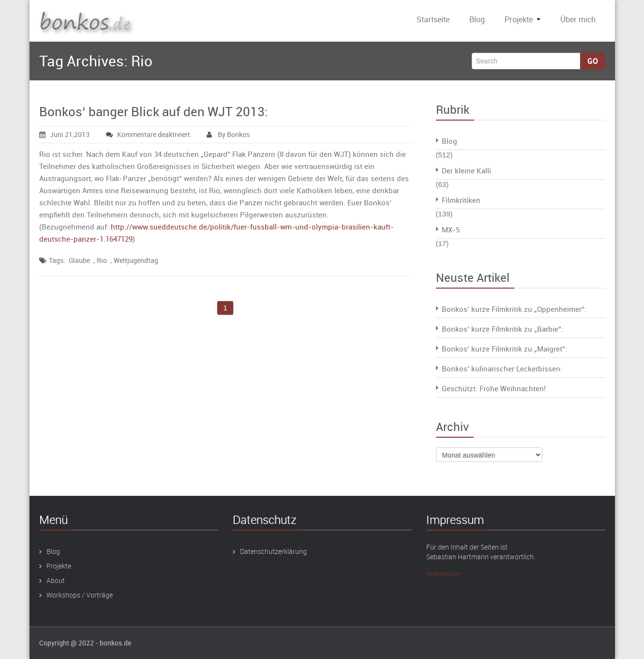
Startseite (433, 19)
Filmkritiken (461, 200)
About (56, 580)
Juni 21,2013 (64, 134)
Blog (477, 19)
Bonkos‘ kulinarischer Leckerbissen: (502, 368)
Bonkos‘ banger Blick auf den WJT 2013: (154, 112)
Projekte (523, 19)
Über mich (578, 19)
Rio (102, 260)
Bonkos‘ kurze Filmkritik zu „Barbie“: (502, 329)
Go (593, 61)
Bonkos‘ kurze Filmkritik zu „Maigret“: (504, 349)
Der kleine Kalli (466, 170)
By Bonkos (228, 134)
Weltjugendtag (136, 260)
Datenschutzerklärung (273, 551)
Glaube (79, 260)
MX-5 (451, 230)
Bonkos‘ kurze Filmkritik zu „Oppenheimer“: (514, 309)
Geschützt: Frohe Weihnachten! (494, 388)
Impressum (443, 574)
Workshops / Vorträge (80, 595)
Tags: (57, 260)
